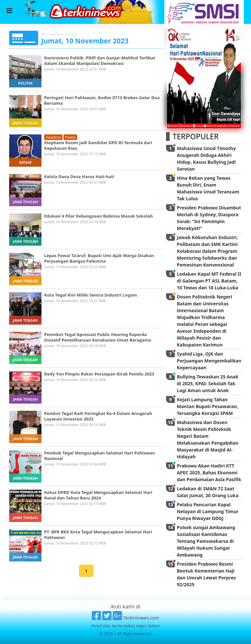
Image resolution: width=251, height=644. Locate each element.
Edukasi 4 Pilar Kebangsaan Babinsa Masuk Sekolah (99, 216)
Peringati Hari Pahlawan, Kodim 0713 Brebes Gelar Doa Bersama (102, 100)
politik (25, 83)
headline (53, 137)
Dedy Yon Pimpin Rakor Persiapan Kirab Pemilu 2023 (99, 374)
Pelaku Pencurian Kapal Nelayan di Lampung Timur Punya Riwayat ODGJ (208, 511)
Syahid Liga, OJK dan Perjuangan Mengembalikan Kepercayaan (209, 361)
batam (25, 162)
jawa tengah (25, 123)
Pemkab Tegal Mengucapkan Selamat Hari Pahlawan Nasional (100, 456)
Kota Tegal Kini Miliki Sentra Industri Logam (91, 295)
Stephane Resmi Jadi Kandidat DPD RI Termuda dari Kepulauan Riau (98, 145)
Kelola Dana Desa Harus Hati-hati (79, 176)
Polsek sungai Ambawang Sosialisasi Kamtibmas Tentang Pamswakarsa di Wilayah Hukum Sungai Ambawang (206, 541)
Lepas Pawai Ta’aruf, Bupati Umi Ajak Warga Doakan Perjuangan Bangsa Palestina (99, 258)
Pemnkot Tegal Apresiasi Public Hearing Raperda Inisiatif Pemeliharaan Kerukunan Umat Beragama (98, 337)
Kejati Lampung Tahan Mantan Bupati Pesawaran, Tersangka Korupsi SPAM (208, 406)
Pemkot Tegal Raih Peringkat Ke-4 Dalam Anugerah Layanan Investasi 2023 (98, 416)
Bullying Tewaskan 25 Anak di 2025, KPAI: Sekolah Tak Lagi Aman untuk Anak (208, 383)
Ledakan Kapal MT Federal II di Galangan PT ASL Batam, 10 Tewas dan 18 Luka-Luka (209, 281)
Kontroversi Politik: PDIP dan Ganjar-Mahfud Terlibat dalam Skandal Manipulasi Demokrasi (100, 61)
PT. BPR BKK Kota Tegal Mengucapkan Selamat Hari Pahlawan (98, 535)
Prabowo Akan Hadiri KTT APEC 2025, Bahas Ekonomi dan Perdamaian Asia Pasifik (209, 473)
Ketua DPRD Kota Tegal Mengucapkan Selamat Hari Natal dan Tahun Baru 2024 (98, 495)
